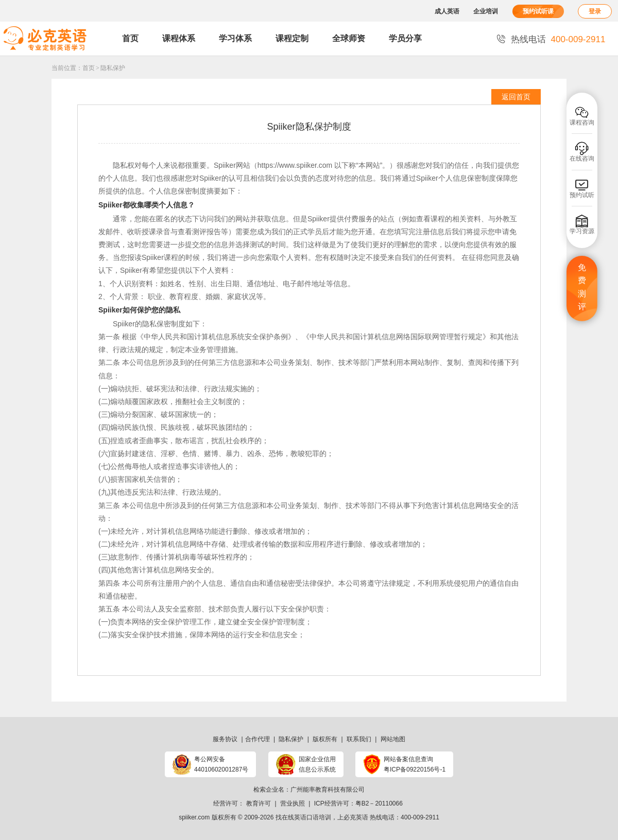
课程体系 (179, 38)
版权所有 (325, 739)
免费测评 (582, 287)
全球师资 (349, 38)
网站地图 (393, 739)
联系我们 (359, 739)
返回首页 (516, 97)
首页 (130, 38)
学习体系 (235, 38)
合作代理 (257, 739)
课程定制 (292, 38)
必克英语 (356, 817)
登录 (595, 11)
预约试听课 (538, 11)
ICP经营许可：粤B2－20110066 (358, 803)
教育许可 (259, 803)
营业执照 (293, 803)
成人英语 (447, 11)
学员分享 (405, 38)
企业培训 (486, 11)
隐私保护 (113, 68)
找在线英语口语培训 (303, 817)
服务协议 (225, 739)
